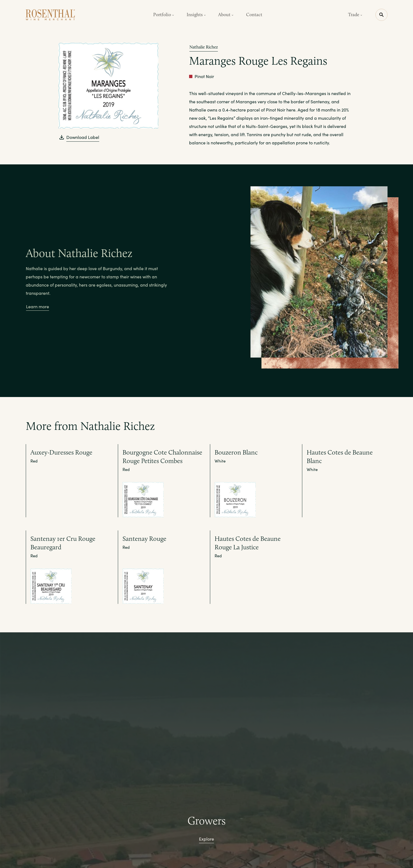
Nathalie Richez (204, 47)
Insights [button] (196, 15)
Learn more (38, 306)
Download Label (83, 137)
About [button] (226, 15)
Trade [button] (355, 15)
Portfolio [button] (164, 15)
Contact (254, 15)
